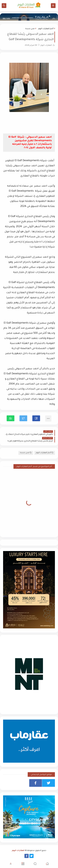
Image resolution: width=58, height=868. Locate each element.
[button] (36, 418)
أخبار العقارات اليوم (46, 29)
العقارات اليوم (18, 851)
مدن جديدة (30, 29)
